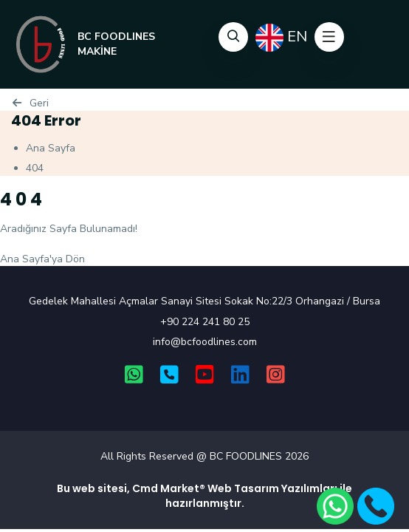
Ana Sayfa (51, 148)
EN (281, 38)
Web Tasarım (243, 488)
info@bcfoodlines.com (205, 342)
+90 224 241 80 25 (205, 322)
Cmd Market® (169, 488)
